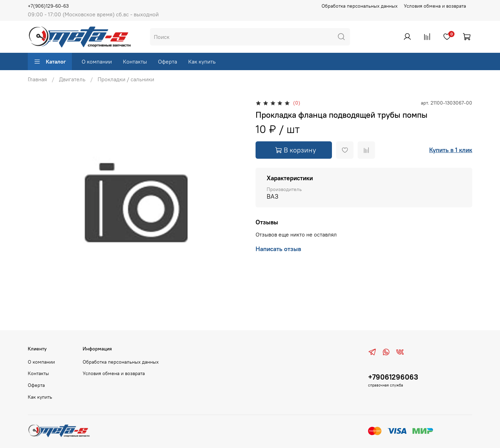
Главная (37, 79)
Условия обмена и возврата (435, 6)
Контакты (135, 61)
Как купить (202, 61)
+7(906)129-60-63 (48, 6)
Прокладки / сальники (126, 79)
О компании (97, 61)
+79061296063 (393, 377)
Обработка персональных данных (360, 6)
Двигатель (72, 79)
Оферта (168, 61)
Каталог (50, 61)
